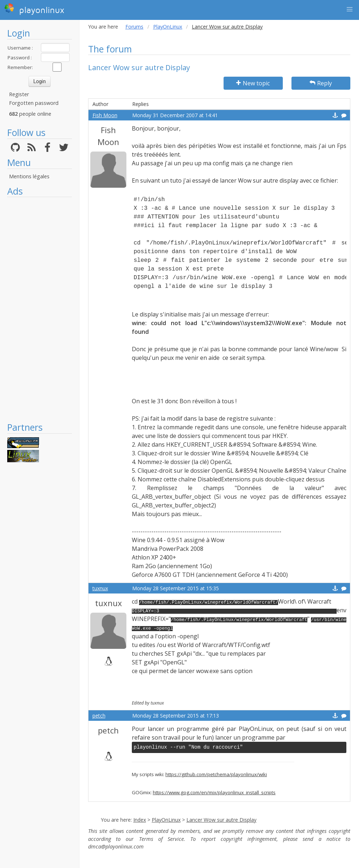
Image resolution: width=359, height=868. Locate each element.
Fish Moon (105, 115)
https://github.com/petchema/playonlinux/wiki (216, 774)
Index (140, 820)
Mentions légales (29, 176)
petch (99, 716)
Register (19, 94)
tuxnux (100, 588)
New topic (253, 83)
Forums (134, 27)
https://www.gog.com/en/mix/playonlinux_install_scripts (214, 792)
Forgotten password (34, 103)
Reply (321, 83)
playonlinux (34, 9)
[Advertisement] (40, 309)
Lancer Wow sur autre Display (221, 820)
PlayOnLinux (168, 27)
